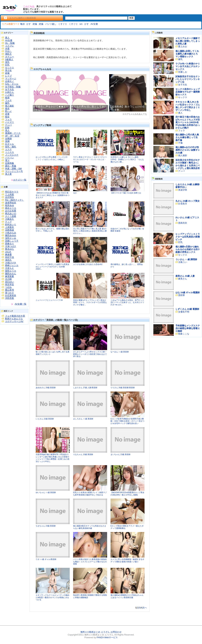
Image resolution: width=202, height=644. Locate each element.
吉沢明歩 (10, 197)
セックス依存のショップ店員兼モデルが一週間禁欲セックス (188, 92)
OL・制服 (10, 43)
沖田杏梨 (10, 298)
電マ (7, 160)
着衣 (7, 109)
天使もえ (10, 268)
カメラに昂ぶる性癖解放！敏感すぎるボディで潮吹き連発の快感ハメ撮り (127, 560)
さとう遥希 (11, 216)
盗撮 (7, 73)
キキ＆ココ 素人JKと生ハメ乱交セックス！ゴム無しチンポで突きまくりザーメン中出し (188, 106)
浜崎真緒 (10, 230)
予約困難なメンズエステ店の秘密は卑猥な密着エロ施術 (188, 328)
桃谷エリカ (11, 208)
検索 (131, 18)
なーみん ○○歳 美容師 (120, 352)
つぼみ (8, 287)
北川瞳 (8, 279)
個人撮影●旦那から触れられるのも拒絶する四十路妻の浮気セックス (188, 249)
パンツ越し (51, 24)
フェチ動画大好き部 (15, 316)
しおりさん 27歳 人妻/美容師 (85, 388)
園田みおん (11, 274)
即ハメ (8, 111)
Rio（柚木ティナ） (15, 200)
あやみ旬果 (11, 211)
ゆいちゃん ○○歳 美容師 (46, 492)
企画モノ (10, 81)
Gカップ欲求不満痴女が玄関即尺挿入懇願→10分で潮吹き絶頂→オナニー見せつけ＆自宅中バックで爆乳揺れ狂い (127, 421)
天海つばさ (11, 246)
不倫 (180, 143)
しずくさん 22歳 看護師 (187, 309)
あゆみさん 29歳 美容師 (46, 388)
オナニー (10, 57)
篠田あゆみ (11, 235)
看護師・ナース (13, 133)
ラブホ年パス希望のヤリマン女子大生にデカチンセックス (188, 66)
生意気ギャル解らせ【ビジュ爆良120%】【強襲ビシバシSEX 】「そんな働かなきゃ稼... (127, 159)
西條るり (10, 244)
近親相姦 (10, 163)
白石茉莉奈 (11, 295)
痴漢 (7, 98)
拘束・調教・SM (13, 169)
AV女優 (94, 24)
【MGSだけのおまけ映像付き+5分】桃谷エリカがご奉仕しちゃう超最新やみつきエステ (53, 195)
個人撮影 (10, 106)
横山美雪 (10, 290)
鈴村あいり (11, 224)
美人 (7, 130)
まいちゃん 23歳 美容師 (120, 454)
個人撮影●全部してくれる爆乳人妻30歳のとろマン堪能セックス (187, 54)
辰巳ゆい (10, 282)
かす (29, 24)
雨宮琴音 (10, 284)
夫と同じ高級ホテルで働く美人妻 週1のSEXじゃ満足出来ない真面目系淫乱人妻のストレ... (90, 231)
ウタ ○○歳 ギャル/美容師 (46, 559)
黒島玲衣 (183, 223)
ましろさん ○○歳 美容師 (83, 419)
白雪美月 (183, 204)
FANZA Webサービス (107, 637)
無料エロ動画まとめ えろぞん (95, 632)
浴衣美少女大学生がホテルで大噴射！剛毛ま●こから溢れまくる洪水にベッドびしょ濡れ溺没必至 (188, 164)
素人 (7, 38)
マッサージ (11, 79)
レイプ (8, 76)
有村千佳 (10, 257)
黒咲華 (182, 295)
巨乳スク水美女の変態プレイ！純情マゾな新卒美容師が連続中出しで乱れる (90, 494)
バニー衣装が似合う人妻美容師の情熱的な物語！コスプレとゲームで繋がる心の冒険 (90, 562)
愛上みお (183, 46)
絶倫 (35, 24)
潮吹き (8, 54)
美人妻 (8, 174)
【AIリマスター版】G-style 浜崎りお (126, 193)
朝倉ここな (184, 334)
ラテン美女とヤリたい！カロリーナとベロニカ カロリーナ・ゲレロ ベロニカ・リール (90, 159)
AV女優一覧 (21, 304)
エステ (8, 149)
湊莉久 (8, 260)
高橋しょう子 (12, 241)
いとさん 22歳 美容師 (45, 419)
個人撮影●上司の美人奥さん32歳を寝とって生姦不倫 (187, 137)
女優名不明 (184, 312)
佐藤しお (183, 72)
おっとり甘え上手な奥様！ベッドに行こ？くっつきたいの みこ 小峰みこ (52, 158)
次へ (145, 608)
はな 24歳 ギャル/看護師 (188, 293)
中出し (8, 51)
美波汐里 (183, 190)
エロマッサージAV (14, 321)
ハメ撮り (10, 95)
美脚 (7, 141)
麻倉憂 (8, 254)
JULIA (8, 252)
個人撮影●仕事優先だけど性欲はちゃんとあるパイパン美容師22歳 (127, 596)
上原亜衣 (10, 227)
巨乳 (7, 65)
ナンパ (8, 125)
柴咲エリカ (11, 271)
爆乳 (7, 103)
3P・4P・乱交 (12, 136)
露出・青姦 (11, 166)
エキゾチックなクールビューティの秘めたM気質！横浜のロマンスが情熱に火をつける (53, 597)
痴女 (7, 117)
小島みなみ (11, 233)
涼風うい (183, 262)
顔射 (7, 128)
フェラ (8, 119)
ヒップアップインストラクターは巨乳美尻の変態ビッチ (188, 237)
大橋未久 (10, 219)
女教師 (8, 139)
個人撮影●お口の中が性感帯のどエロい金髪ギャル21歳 (188, 150)
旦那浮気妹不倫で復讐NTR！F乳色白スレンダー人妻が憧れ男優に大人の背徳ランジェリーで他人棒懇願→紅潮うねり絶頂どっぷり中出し (53, 458)
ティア (8, 222)
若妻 (7, 114)
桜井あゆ (10, 205)
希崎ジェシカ (12, 265)
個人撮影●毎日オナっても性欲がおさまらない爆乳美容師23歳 (90, 527)
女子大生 (10, 89)
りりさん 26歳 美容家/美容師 (123, 388)
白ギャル (10, 144)
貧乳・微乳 (11, 147)
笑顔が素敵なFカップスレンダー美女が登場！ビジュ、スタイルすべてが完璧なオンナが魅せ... (90, 302)
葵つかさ (10, 293)
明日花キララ (12, 192)
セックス (10, 68)
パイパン (10, 158)
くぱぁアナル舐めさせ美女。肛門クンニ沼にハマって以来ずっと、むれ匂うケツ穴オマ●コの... (127, 302)
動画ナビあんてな (14, 319)
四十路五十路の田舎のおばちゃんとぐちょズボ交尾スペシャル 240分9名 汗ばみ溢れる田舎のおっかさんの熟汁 (188, 122)
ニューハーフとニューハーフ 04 (49, 300)
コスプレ (10, 46)
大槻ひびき (11, 263)
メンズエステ (12, 155)
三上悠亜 (10, 194)
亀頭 (22, 24)
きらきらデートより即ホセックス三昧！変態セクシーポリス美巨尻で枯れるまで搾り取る (90, 354)
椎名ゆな (10, 249)
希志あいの (11, 214)
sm (81, 24)
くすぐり (63, 24)
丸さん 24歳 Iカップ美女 (188, 201)
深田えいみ (11, 238)
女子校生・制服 (13, 87)
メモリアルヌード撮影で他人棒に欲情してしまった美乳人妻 (188, 41)
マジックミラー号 (14, 171)
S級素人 (9, 59)
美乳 (7, 62)
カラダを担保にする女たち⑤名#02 (88, 264)
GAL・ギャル (12, 84)
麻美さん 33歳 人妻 (185, 276)
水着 (7, 49)
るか (75, 193)
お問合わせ (116, 632)
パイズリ (10, 122)
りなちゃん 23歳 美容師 (83, 454)
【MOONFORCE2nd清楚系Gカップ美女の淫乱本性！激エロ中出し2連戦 (127, 494)
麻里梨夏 (10, 276)
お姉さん (10, 92)
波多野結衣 (11, 203)
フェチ (8, 100)
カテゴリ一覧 (20, 180)
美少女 (8, 70)
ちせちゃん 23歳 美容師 (46, 526)
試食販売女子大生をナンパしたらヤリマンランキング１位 (188, 79)
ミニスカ (10, 152)
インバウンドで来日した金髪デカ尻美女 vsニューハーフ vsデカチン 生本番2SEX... (53, 267)
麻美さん (183, 279)
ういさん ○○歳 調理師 (186, 259)
